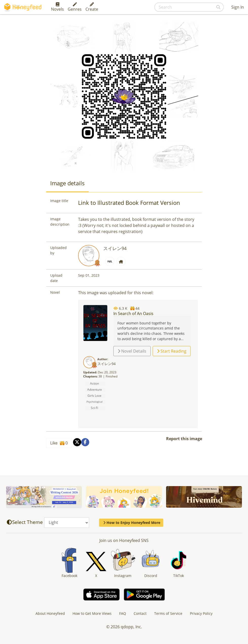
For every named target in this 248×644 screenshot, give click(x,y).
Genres (75, 7)
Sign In (238, 7)
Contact (140, 613)
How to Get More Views (92, 613)
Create (92, 7)
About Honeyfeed (50, 613)
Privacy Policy (201, 613)
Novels (57, 7)
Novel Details (132, 351)
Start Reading (172, 351)
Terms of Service (168, 613)
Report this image (184, 439)
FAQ (123, 613)
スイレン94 (115, 248)
